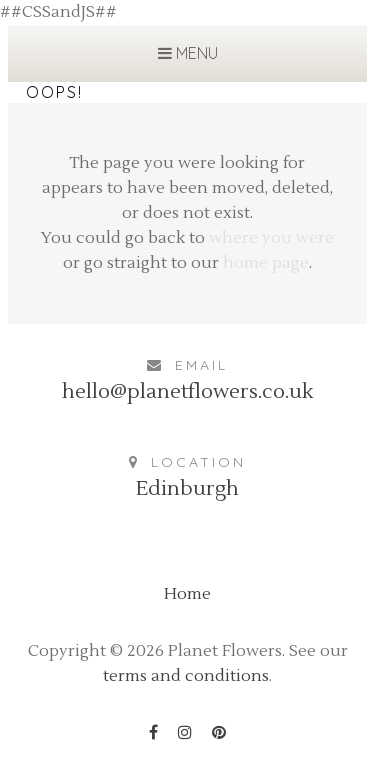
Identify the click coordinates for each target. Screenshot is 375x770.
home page (266, 263)
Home (187, 594)
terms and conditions (186, 676)
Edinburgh (187, 489)
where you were (271, 238)
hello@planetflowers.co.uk (187, 392)
